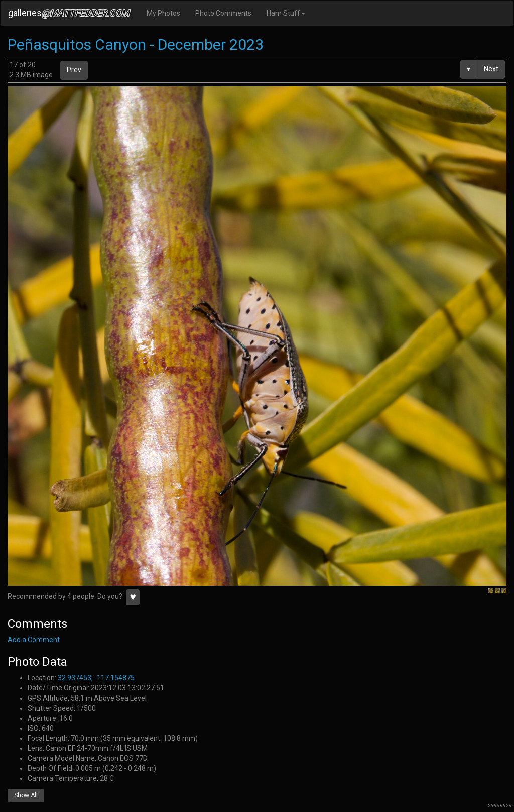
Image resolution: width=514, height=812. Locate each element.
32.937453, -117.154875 (96, 678)
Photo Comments (223, 13)
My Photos (163, 13)
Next (491, 69)
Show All (26, 795)
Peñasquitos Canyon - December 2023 (136, 44)
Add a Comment (34, 640)
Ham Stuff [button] (286, 13)
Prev (74, 70)
